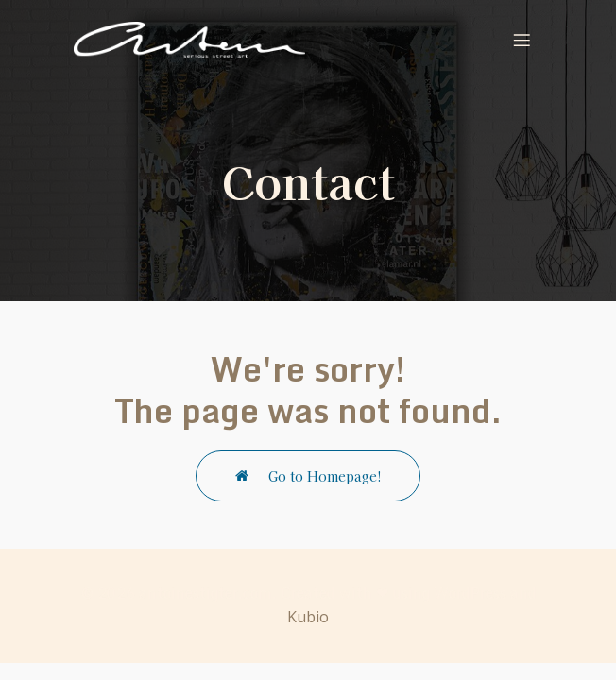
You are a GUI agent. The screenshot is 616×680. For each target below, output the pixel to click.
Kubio (308, 617)
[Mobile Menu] (522, 40)
